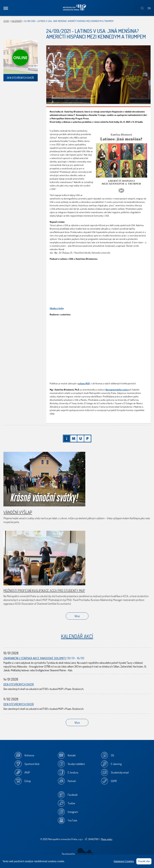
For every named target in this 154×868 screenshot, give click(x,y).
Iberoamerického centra (117, 390)
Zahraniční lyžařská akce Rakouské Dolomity (35, 658)
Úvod (6, 21)
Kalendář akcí (77, 636)
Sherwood (85, 852)
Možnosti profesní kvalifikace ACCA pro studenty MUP (44, 591)
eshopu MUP (84, 383)
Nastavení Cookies (124, 861)
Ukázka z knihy (57, 308)
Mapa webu (107, 839)
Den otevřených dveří (19, 684)
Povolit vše (144, 861)
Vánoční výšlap (18, 512)
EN (149, 8)
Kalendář (17, 21)
